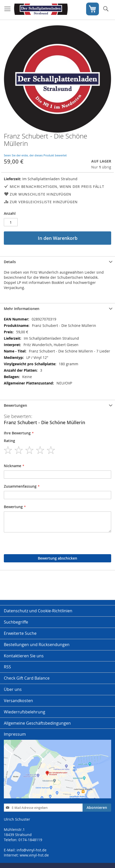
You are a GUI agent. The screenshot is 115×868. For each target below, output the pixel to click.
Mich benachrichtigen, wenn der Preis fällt (57, 186)
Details (10, 262)
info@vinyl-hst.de (32, 850)
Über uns (13, 689)
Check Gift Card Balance (27, 678)
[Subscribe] (97, 808)
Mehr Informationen (22, 309)
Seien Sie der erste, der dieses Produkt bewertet (35, 155)
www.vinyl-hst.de (34, 855)
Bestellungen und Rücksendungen (37, 645)
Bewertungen (15, 405)
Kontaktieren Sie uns (24, 656)
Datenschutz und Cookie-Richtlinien (38, 611)
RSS (7, 667)
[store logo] (41, 10)
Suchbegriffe (16, 622)
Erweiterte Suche (20, 633)
